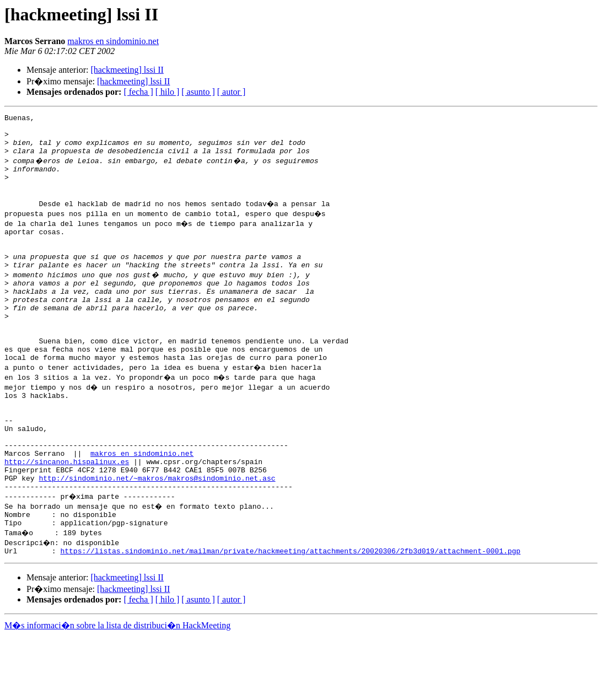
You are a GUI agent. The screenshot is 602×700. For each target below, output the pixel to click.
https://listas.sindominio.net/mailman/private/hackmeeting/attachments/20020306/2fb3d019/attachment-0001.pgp (290, 615)
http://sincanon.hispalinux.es (67, 516)
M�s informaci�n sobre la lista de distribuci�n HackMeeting (117, 690)
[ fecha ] (138, 92)
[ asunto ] (198, 92)
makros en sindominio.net (113, 41)
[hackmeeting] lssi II (127, 70)
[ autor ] (232, 92)
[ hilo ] (168, 92)
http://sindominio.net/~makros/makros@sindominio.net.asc (157, 536)
